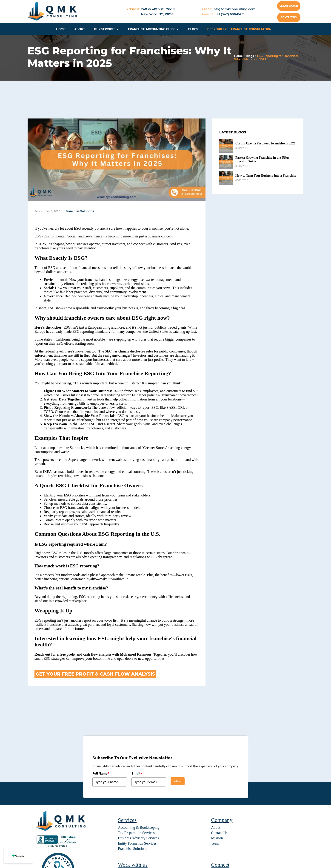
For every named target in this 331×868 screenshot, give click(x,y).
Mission (217, 838)
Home (61, 29)
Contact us (289, 17)
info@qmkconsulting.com (234, 9)
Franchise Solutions (80, 211)
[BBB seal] (57, 847)
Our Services (105, 29)
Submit (178, 781)
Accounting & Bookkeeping (139, 827)
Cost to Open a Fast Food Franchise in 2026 (265, 143)
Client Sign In (289, 6)
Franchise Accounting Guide (152, 29)
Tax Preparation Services (136, 833)
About (80, 29)
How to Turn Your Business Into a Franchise (266, 176)
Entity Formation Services (137, 843)
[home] (53, 12)
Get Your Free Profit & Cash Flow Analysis (95, 674)
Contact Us (219, 833)
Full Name (101, 773)
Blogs (193, 29)
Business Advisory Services (138, 838)
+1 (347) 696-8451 (231, 14)
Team (215, 843)
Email (137, 773)
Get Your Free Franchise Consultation (239, 29)
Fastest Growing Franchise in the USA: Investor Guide (262, 159)
